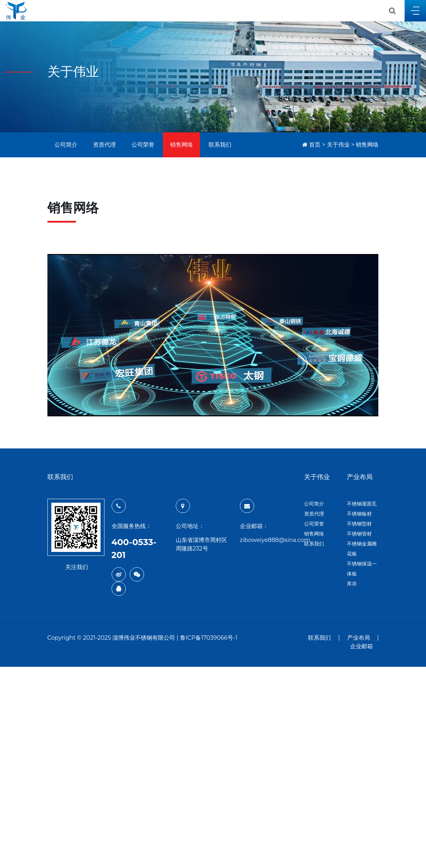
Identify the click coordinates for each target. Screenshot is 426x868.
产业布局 (359, 638)
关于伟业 (338, 145)
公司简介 (66, 145)
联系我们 (220, 145)
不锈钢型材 (359, 524)
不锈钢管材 (359, 534)
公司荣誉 (143, 145)
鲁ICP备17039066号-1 (209, 638)
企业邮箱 (361, 646)
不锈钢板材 (359, 514)
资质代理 (104, 145)
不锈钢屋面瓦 (362, 504)
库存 (352, 584)
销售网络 (181, 145)
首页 (315, 145)
